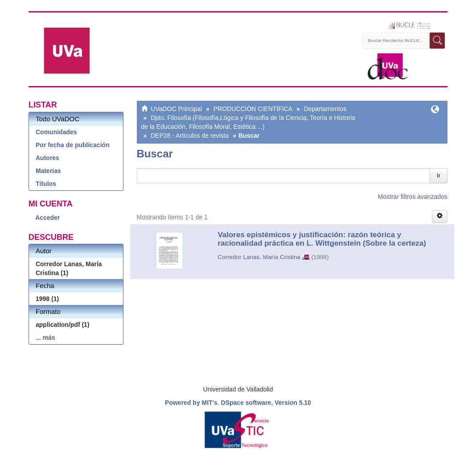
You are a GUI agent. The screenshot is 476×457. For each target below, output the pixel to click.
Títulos (46, 184)
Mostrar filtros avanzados (413, 197)
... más (45, 338)
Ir (439, 175)
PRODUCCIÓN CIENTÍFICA (253, 109)
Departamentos (325, 109)
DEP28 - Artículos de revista (190, 136)
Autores (47, 158)
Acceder (47, 218)
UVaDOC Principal (176, 109)
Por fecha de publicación (73, 145)
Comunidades (56, 132)
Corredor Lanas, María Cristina (259, 257)
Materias (48, 171)
